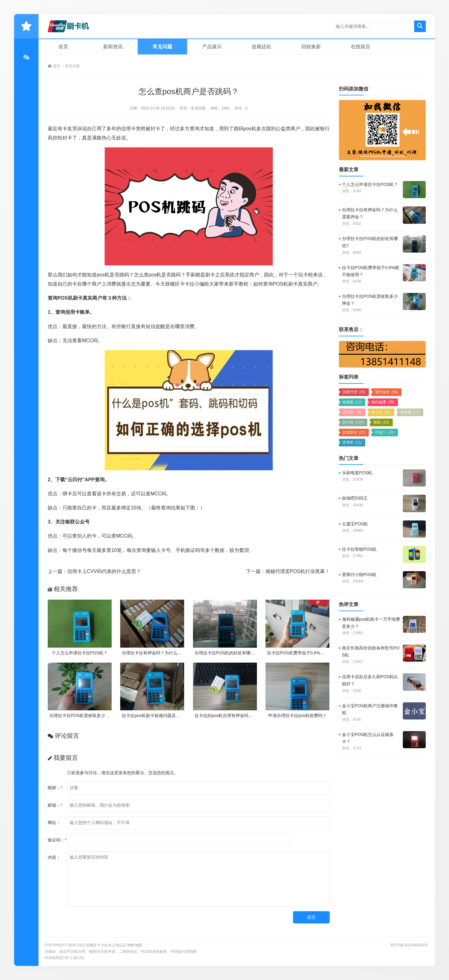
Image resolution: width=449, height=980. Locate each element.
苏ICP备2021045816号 (409, 945)
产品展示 (212, 47)
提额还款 (262, 47)
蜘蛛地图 (135, 945)
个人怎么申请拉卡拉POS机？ (80, 653)
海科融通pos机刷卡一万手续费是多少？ (371, 623)
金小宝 (381, 412)
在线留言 (361, 47)
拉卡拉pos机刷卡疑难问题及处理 (153, 716)
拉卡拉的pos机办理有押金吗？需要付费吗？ (237, 716)
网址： (54, 823)
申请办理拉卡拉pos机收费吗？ (297, 716)
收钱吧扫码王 (355, 498)
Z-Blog (77, 958)
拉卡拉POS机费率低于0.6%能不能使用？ (306, 653)
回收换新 (311, 47)
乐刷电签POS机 (357, 473)
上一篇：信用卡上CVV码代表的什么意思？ (94, 571)
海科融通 (383, 402)
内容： (54, 857)
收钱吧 (352, 402)
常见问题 (162, 47)
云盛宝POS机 (355, 524)
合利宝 (352, 412)
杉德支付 (354, 432)
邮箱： (55, 805)
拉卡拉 (353, 422)
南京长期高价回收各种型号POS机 (371, 651)
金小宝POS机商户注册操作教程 (370, 709)
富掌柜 (352, 442)
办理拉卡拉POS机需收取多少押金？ (84, 716)
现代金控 (386, 392)
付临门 (385, 432)
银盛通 (410, 412)
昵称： (55, 788)
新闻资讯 (113, 47)
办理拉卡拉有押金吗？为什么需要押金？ (160, 653)
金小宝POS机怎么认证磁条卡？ (368, 738)
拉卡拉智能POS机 (359, 549)
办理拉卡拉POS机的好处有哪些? (226, 653)
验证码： (57, 840)
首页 (63, 47)
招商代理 (354, 392)
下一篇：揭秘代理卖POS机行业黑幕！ (288, 571)
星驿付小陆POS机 (359, 575)
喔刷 (381, 422)
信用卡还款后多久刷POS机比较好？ (370, 680)
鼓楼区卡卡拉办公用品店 (106, 945)
